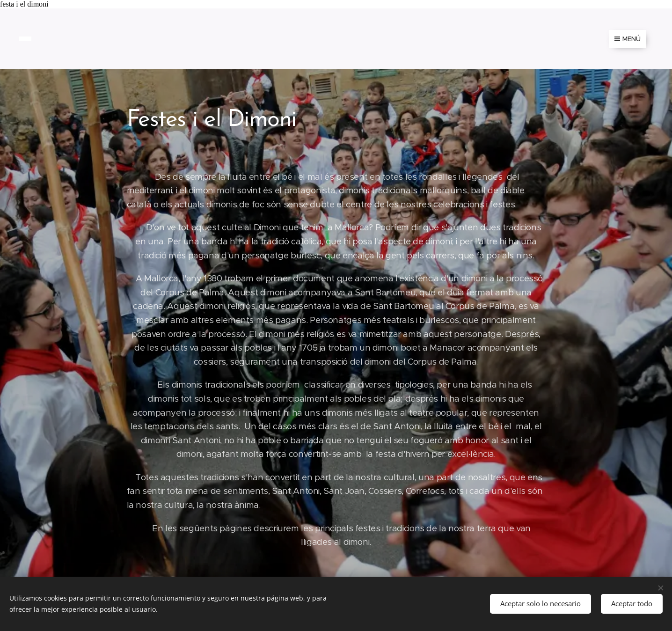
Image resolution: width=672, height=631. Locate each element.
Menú (628, 39)
